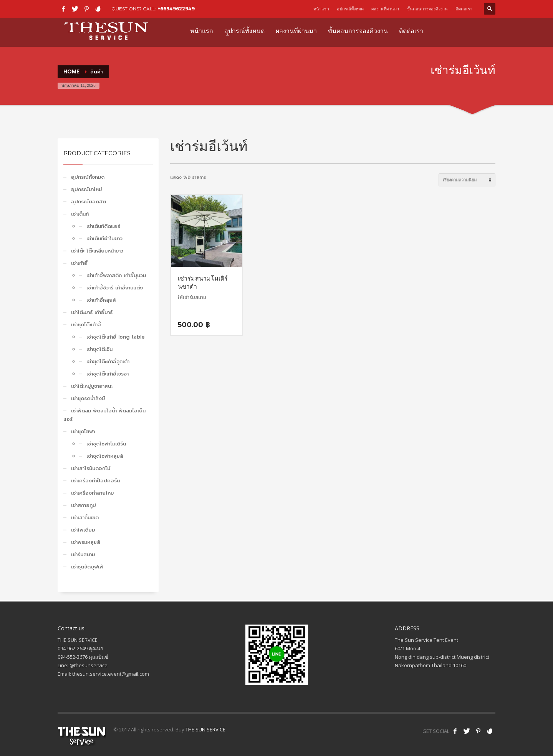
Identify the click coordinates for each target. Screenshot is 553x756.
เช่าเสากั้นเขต (85, 518)
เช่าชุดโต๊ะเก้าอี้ (86, 325)
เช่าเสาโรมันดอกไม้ (91, 468)
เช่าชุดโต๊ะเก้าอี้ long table (116, 337)
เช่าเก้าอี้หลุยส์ (101, 300)
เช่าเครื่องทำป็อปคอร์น (95, 481)
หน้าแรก (321, 9)
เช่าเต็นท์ (80, 214)
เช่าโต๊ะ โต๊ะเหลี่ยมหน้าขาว (97, 251)
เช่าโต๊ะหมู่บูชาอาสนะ (92, 386)
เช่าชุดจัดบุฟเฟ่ (87, 567)
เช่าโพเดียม (83, 530)
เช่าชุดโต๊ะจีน (99, 349)
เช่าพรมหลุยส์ (86, 542)
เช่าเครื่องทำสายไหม (92, 493)
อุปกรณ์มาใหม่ (86, 189)
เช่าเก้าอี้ (79, 263)
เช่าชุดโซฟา (83, 431)
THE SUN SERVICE (205, 729)
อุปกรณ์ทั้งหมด (350, 9)
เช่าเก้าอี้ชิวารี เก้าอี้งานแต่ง (115, 288)
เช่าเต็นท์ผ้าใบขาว (104, 238)
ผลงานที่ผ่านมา (385, 9)
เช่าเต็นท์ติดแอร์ (103, 226)
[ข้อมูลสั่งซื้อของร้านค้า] (467, 180)
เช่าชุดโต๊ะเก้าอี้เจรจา (108, 374)
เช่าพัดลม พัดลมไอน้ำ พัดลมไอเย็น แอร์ (104, 415)
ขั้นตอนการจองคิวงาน (427, 9)
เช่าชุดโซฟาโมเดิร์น (106, 444)
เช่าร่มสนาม (83, 554)
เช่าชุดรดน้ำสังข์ (88, 398)
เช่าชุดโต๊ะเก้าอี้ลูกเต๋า (108, 361)
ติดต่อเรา (464, 9)
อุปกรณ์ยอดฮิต (89, 202)
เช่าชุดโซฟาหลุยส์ (105, 456)
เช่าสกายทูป (84, 505)
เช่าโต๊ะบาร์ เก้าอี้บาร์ (92, 312)
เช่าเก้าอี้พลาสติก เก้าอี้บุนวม (116, 275)
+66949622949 (176, 9)
